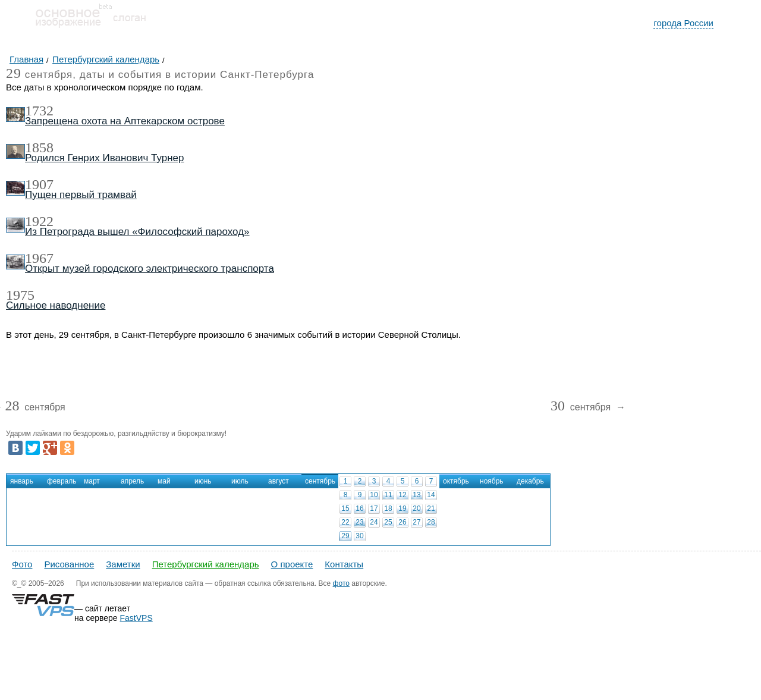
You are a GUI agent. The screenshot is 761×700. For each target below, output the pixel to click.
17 (374, 508)
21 (431, 508)
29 (345, 536)
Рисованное (69, 564)
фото (341, 583)
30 (359, 536)
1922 (39, 221)
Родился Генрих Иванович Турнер (104, 158)
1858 (39, 147)
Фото (22, 564)
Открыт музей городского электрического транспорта (150, 269)
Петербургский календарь (206, 564)
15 (345, 508)
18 (388, 508)
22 (345, 522)
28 (431, 522)
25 (388, 522)
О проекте (292, 564)
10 (374, 495)
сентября (35, 408)
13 (416, 495)
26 (402, 522)
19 (402, 508)
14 (431, 495)
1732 (39, 111)
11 (388, 495)
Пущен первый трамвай (81, 195)
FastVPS (136, 618)
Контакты (344, 564)
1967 (39, 258)
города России (683, 23)
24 (374, 522)
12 (402, 495)
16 (359, 508)
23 (359, 522)
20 (416, 508)
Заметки (123, 564)
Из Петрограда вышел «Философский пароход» (137, 232)
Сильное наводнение (56, 305)
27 (416, 522)
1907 (39, 184)
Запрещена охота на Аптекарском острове (125, 121)
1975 (20, 295)
